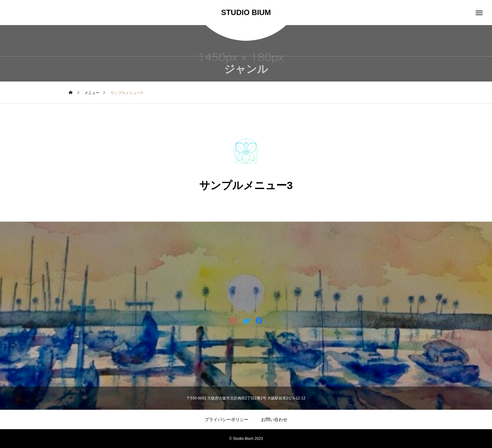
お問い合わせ (274, 419)
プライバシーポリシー (227, 419)
